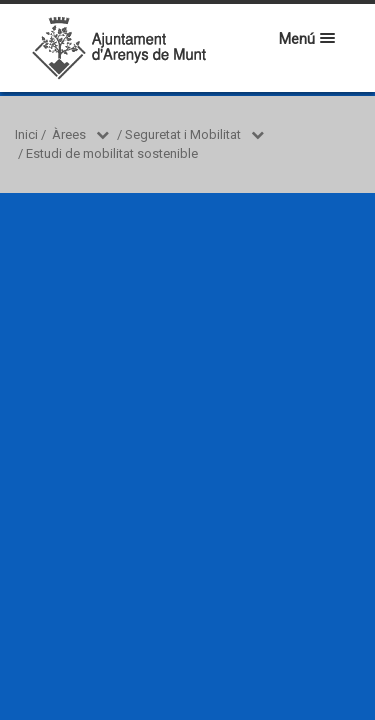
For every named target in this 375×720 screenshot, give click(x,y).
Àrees (69, 134)
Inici (26, 134)
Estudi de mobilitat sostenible (112, 153)
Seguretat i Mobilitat (183, 134)
